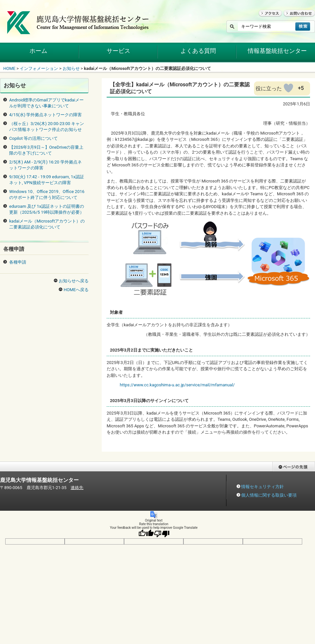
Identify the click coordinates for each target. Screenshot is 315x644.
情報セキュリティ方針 (262, 487)
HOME (9, 68)
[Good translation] (146, 534)
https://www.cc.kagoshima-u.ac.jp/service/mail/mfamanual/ (177, 385)
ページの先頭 (285, 474)
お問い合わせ (296, 20)
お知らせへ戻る (74, 281)
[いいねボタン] (288, 88)
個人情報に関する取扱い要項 (269, 495)
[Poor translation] (162, 534)
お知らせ (71, 68)
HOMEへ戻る (76, 290)
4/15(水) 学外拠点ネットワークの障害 (45, 115)
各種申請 (18, 262)
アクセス (267, 20)
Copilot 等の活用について (33, 138)
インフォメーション (39, 68)
